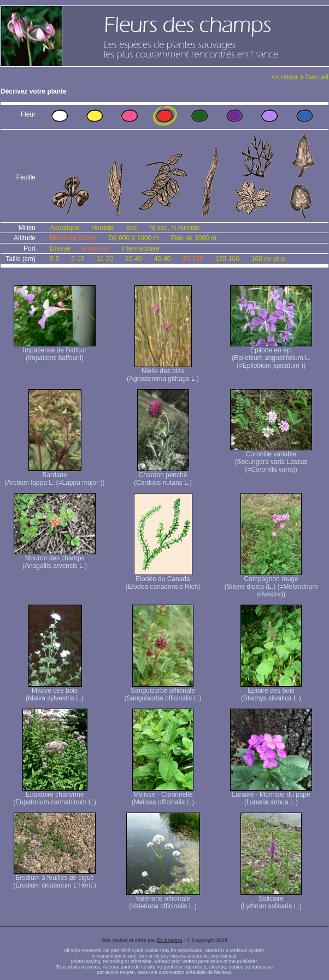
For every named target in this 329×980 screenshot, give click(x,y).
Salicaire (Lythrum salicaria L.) (271, 899)
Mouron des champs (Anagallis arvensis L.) (55, 559)
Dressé (60, 248)
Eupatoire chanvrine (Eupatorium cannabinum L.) (54, 795)
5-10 (78, 259)
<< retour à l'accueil (300, 77)
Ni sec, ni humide (174, 228)
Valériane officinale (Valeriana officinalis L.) (163, 899)
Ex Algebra (170, 940)
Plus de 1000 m (193, 238)
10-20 (105, 259)
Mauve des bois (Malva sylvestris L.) (55, 691)
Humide (102, 228)
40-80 (163, 259)
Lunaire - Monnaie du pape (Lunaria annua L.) (271, 795)
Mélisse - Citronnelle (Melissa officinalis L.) (163, 795)
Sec (131, 228)
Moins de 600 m (73, 238)
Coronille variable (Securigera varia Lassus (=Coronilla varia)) (271, 459)
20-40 (134, 259)
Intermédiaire (140, 248)
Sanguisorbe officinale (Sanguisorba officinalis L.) (163, 691)
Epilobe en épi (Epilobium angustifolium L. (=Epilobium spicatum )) (271, 355)
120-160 (227, 259)
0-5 (54, 259)
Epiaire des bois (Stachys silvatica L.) (271, 691)
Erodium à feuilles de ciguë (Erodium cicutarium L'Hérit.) (55, 878)
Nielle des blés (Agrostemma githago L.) (163, 372)
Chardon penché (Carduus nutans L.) (163, 476)
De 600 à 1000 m (133, 238)
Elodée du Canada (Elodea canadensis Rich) (163, 580)
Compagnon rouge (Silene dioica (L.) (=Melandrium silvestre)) (271, 584)
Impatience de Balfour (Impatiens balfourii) (55, 351)
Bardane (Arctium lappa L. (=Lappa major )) (54, 476)
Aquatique (64, 228)
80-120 (193, 259)
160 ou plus (268, 259)
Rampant (96, 248)
